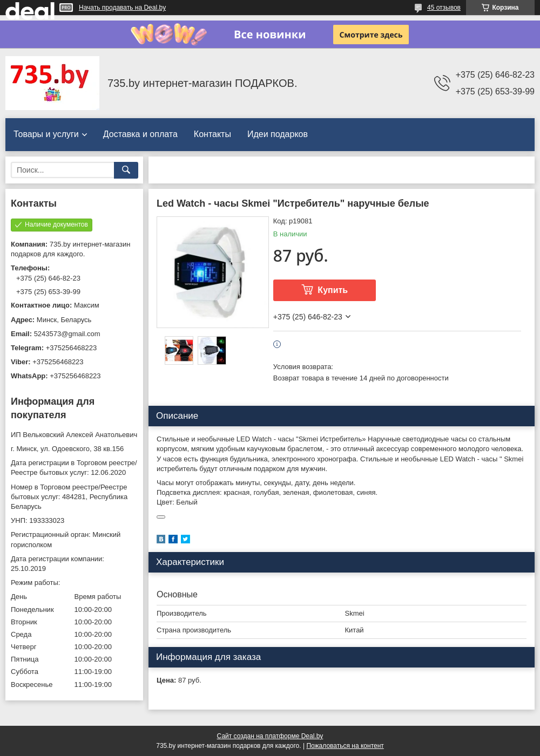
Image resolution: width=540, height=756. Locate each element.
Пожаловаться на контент (345, 746)
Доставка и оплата (140, 134)
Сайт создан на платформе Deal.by (270, 736)
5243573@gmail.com (67, 334)
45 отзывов (444, 8)
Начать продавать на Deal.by (122, 8)
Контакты (212, 134)
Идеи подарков (278, 134)
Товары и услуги (46, 134)
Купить (333, 290)
